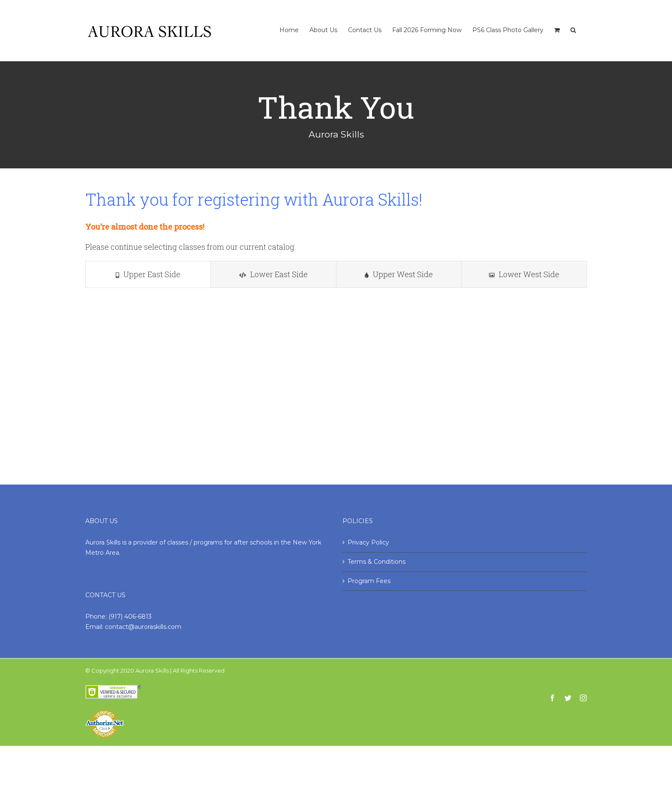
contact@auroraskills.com (143, 627)
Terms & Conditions (376, 562)
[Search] (573, 21)
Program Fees (369, 581)
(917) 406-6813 (130, 616)
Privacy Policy (368, 542)
